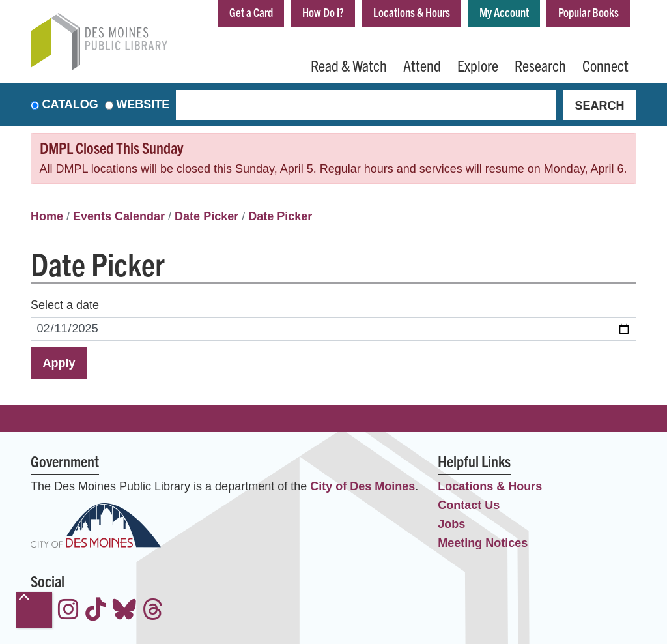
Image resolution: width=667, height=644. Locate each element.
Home (47, 216)
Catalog (70, 105)
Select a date (65, 305)
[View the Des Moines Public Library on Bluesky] (124, 611)
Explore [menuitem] (478, 65)
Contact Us (469, 505)
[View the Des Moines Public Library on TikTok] (96, 611)
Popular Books (589, 12)
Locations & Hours (412, 12)
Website (143, 105)
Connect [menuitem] (605, 65)
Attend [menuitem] (422, 65)
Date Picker (206, 216)
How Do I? (323, 12)
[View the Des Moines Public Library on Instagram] (68, 611)
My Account (504, 12)
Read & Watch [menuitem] (349, 65)
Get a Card (251, 12)
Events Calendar (119, 216)
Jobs (451, 524)
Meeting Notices (483, 543)
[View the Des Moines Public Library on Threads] (153, 611)
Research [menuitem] (540, 65)
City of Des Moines (362, 486)
